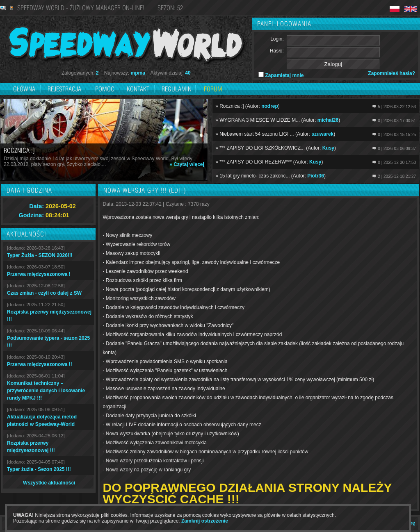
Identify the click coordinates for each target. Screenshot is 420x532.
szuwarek (322, 134)
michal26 (328, 120)
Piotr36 (316, 176)
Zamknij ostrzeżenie (205, 521)
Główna (24, 89)
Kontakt (138, 89)
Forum (213, 89)
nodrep (270, 106)
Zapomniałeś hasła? (391, 73)
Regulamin (177, 89)
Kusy (328, 148)
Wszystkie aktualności (49, 483)
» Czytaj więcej (187, 164)
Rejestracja (65, 89)
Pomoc (105, 89)
